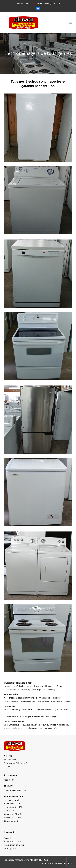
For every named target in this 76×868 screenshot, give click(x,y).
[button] (70, 23)
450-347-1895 (23, 4)
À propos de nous (13, 842)
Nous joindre (11, 848)
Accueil (7, 838)
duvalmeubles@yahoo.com (48, 4)
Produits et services (14, 845)
